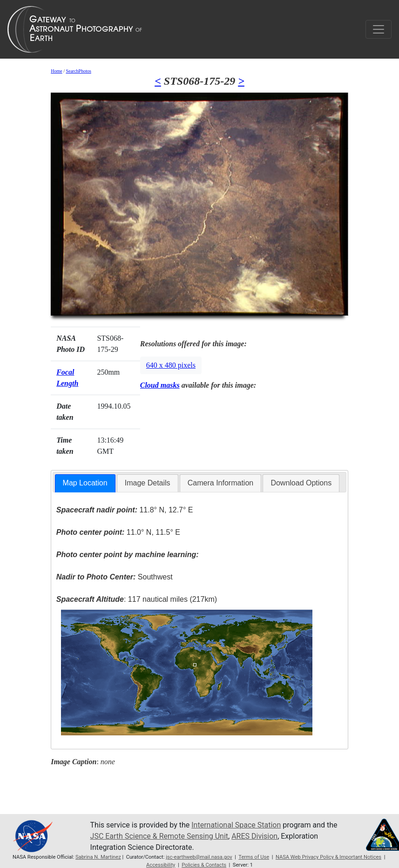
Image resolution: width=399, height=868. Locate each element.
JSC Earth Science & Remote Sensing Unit (159, 836)
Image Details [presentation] (148, 483)
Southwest (115, 577)
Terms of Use (254, 857)
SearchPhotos (78, 71)
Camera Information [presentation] (220, 483)
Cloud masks (160, 385)
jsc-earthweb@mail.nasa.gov (199, 857)
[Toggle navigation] (379, 29)
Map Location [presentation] (85, 483)
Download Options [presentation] (301, 483)
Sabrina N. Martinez (98, 857)
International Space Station (236, 825)
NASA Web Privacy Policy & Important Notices (328, 857)
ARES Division (254, 836)
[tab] (85, 483)
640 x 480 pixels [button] (171, 365)
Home (56, 71)
